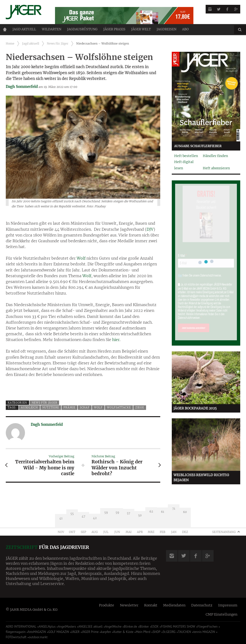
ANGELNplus (47, 627)
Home (5, 29)
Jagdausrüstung (82, 29)
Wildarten (52, 29)
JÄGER (76, 632)
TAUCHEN (184, 632)
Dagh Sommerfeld (22, 87)
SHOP (157, 632)
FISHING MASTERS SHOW (178, 627)
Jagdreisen (166, 29)
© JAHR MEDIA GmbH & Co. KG (32, 610)
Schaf (85, 407)
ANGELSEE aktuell (90, 627)
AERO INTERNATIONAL (21, 627)
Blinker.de (131, 627)
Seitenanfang (224, 532)
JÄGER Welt (141, 29)
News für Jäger (58, 43)
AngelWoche (113, 627)
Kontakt (151, 605)
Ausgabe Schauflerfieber (198, 146)
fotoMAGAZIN (37, 632)
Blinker (144, 627)
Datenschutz (202, 605)
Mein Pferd (143, 632)
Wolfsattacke (119, 407)
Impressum (228, 605)
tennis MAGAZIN (204, 632)
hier (116, 340)
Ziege (140, 407)
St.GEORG (169, 632)
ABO (185, 29)
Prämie (69, 407)
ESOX (155, 627)
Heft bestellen (186, 156)
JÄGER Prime (90, 632)
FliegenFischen (208, 627)
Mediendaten (174, 605)
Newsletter (129, 605)
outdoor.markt (38, 637)
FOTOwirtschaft (16, 637)
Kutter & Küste (123, 632)
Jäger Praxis (114, 29)
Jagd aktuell (24, 29)
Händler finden (215, 156)
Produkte (107, 605)
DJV (150, 229)
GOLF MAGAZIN (59, 632)
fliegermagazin (16, 632)
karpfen (106, 632)
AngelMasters (67, 627)
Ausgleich (29, 407)
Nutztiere (51, 407)
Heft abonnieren (216, 168)
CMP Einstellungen (221, 614)
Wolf (81, 258)
